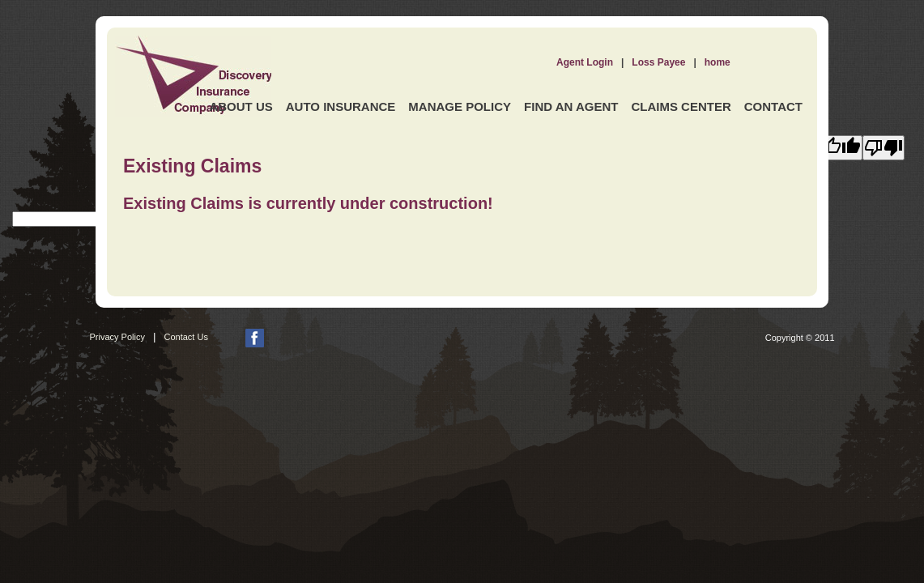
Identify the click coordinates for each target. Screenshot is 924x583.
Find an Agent (571, 106)
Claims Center (681, 106)
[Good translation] (841, 148)
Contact (773, 106)
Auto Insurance (341, 106)
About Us (241, 106)
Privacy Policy (117, 337)
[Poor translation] (884, 148)
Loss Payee (658, 62)
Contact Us (186, 337)
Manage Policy (460, 106)
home (717, 62)
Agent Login (585, 62)
